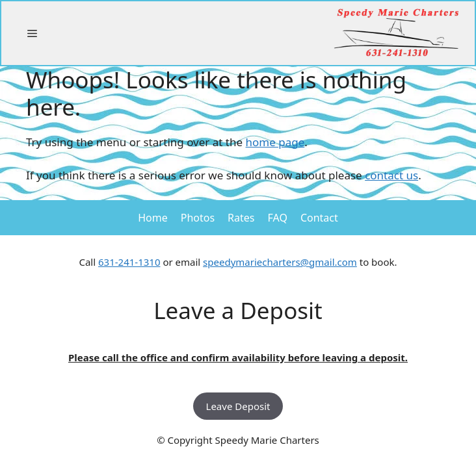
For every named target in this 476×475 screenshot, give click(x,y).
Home (153, 218)
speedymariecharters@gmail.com (280, 262)
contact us (391, 175)
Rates (241, 218)
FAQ (278, 218)
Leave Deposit (238, 406)
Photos (198, 218)
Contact (319, 218)
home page (275, 142)
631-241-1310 (129, 262)
